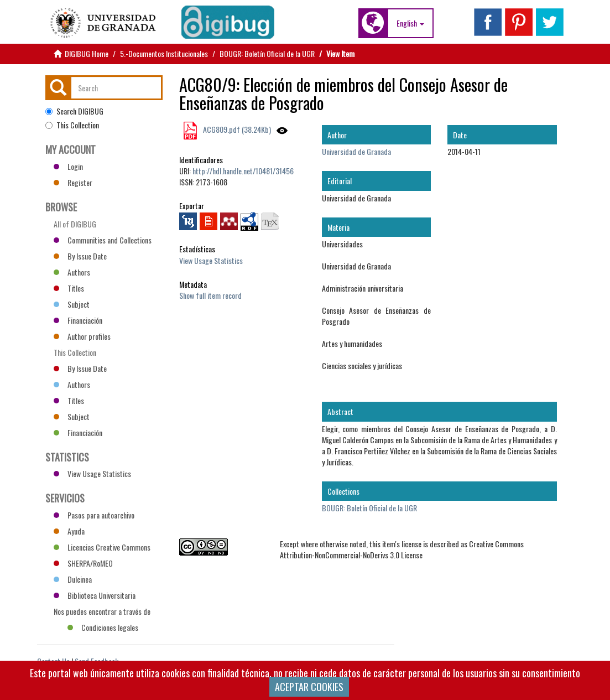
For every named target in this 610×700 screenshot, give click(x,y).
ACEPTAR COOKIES (309, 687)
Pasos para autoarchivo (94, 515)
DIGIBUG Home (87, 53)
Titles (69, 288)
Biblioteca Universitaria (95, 595)
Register (73, 182)
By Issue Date (80, 256)
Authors (72, 272)
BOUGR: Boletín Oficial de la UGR (267, 53)
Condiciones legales (103, 627)
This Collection (72, 125)
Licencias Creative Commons (102, 547)
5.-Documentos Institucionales (164, 53)
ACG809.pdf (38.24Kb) (236, 129)
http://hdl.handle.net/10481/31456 (243, 171)
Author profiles (82, 336)
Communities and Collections (103, 240)
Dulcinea (73, 579)
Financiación (78, 320)
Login (68, 166)
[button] (410, 23)
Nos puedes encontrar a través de (102, 613)
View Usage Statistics (211, 260)
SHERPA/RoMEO (83, 563)
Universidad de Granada (356, 151)
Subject (72, 304)
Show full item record (210, 295)
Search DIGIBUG (74, 111)
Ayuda (69, 531)
